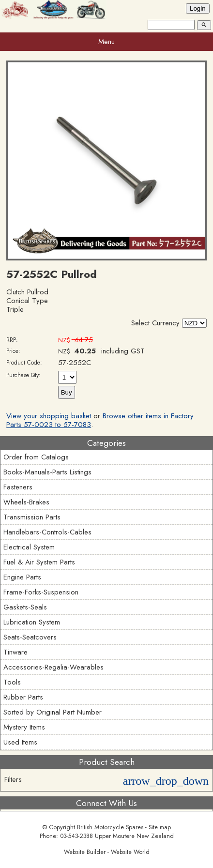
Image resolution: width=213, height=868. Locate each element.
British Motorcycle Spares (110, 827)
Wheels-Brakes (26, 502)
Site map (160, 827)
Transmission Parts (32, 517)
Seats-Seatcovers (30, 637)
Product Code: (24, 363)
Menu (106, 42)
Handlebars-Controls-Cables (47, 532)
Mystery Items (24, 727)
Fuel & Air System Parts (39, 562)
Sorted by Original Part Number (53, 712)
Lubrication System (32, 622)
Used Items (20, 742)
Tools (12, 682)
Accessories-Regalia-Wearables (53, 667)
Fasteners (18, 487)
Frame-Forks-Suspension (41, 592)
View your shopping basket (49, 416)
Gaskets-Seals (25, 607)
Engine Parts (22, 577)
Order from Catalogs (36, 457)
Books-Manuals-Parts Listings (47, 472)
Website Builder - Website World (107, 852)
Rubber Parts (23, 697)
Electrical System (29, 547)
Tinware (15, 652)
